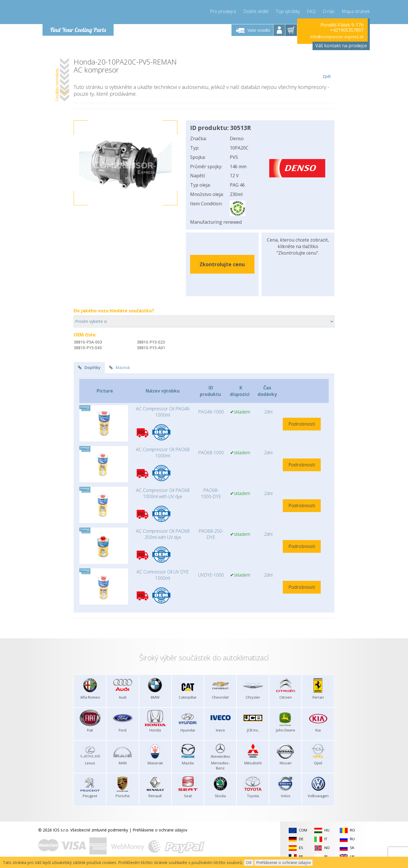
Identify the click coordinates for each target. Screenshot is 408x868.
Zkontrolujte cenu (222, 264)
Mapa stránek (356, 11)
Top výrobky (288, 11)
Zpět (327, 69)
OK (249, 862)
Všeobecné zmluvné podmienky (99, 830)
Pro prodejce (223, 11)
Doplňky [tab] (89, 367)
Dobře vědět (256, 11)
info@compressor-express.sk (337, 37)
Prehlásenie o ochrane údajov (160, 830)
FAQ (311, 11)
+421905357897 (347, 30)
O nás (329, 11)
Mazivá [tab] (119, 367)
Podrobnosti (302, 424)
